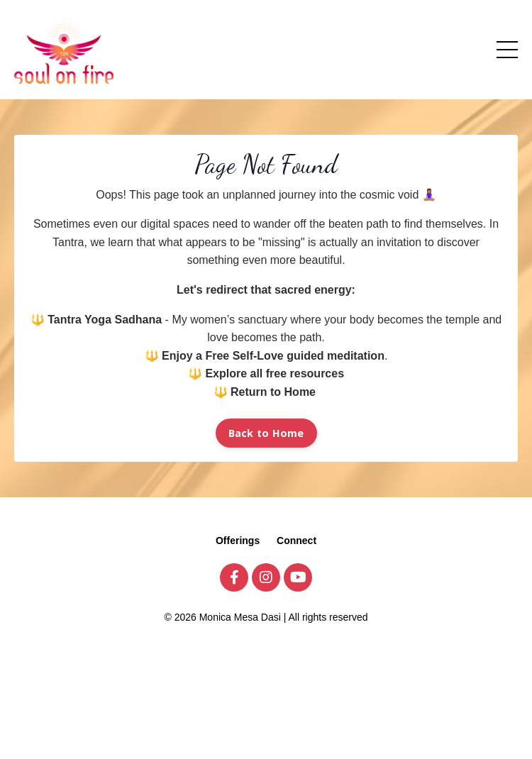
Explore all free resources (275, 373)
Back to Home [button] (266, 433)
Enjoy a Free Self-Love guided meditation (273, 356)
